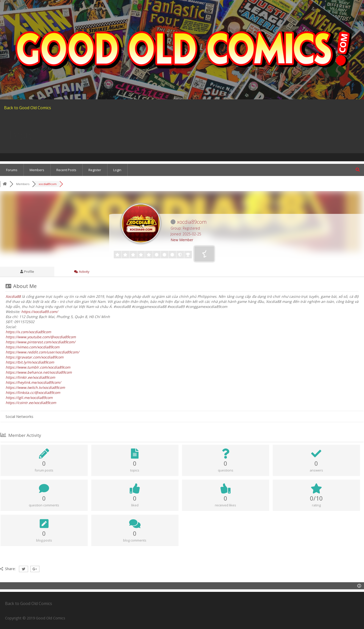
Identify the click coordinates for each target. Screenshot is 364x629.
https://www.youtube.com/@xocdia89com (41, 337)
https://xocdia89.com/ (40, 312)
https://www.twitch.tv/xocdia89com (35, 387)
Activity (82, 272)
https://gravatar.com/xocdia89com (35, 357)
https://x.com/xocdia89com (28, 332)
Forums (12, 170)
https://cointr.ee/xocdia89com (31, 403)
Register (95, 170)
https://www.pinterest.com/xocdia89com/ (40, 342)
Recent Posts (66, 170)
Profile (27, 272)
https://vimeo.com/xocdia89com (32, 347)
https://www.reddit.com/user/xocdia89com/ (42, 352)
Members (37, 170)
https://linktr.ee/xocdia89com (30, 377)
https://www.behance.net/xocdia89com (39, 372)
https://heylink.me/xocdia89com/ (33, 382)
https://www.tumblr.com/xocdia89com (38, 367)
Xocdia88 (13, 296)
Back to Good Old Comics (28, 108)
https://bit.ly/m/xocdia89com (30, 362)
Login (117, 170)
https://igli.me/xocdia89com (29, 398)
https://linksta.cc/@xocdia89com (33, 392)
